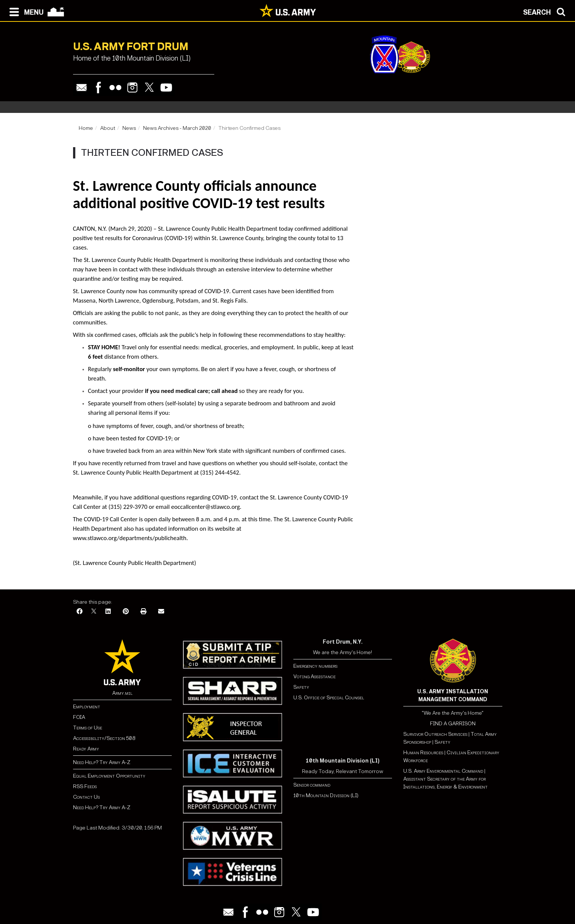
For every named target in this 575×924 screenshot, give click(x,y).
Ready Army (86, 749)
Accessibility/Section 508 (104, 738)
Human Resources (423, 753)
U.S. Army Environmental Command (443, 771)
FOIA (79, 717)
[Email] (161, 612)
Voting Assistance (314, 677)
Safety (301, 687)
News (129, 128)
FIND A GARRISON (453, 724)
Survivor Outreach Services (435, 734)
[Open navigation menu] (25, 11)
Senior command (312, 785)
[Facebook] (79, 612)
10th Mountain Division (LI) (326, 795)
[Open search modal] (546, 11)
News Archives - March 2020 (177, 128)
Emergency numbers (315, 666)
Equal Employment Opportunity (109, 776)
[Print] (143, 612)
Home (86, 128)
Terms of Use (88, 728)
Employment (87, 707)
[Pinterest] (126, 612)
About (108, 128)
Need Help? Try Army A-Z (102, 762)
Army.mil (122, 693)
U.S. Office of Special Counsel (329, 698)
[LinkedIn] (108, 612)
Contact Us (86, 797)
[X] (94, 612)
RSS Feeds (85, 786)
